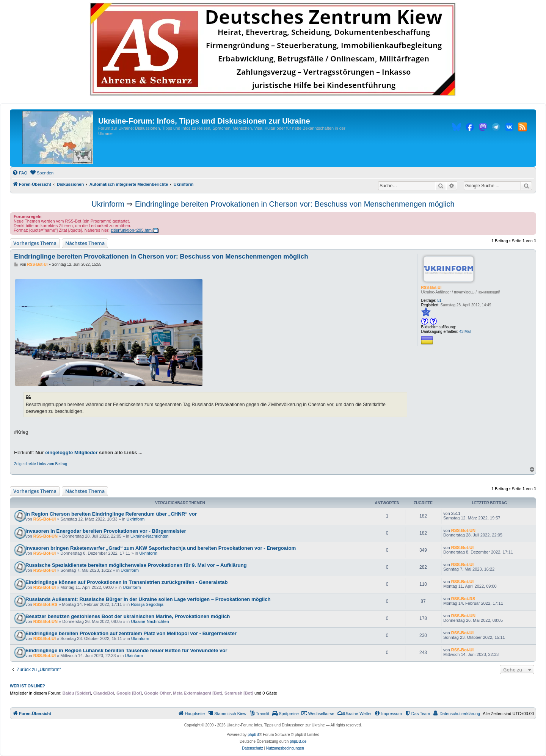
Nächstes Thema (85, 243)
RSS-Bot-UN (45, 536)
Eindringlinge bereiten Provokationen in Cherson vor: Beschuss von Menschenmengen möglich (295, 204)
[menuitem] (20, 173)
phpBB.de (298, 741)
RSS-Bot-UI (431, 288)
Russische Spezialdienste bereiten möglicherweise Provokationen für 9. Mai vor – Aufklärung (136, 565)
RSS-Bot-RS (45, 604)
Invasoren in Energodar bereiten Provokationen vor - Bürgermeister (106, 531)
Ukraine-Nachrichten (149, 536)
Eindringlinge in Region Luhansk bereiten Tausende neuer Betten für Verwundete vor (126, 650)
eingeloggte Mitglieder (71, 453)
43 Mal (465, 332)
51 (439, 300)
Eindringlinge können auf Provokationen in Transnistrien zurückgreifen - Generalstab (126, 582)
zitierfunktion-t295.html (132, 230)
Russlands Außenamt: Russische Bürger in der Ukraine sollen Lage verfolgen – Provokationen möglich (148, 599)
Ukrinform (108, 204)
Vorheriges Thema (35, 243)
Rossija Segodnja (147, 604)
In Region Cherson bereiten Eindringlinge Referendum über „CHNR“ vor (111, 514)
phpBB (253, 735)
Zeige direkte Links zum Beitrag (41, 464)
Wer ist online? (27, 686)
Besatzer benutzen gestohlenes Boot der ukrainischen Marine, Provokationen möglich (128, 616)
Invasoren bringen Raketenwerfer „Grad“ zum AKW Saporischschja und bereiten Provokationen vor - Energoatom (161, 548)
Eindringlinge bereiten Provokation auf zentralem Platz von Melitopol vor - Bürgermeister (131, 633)
